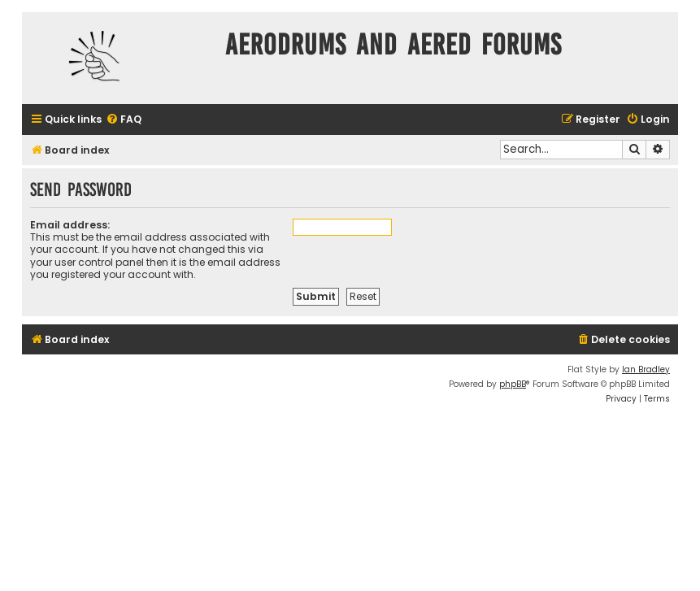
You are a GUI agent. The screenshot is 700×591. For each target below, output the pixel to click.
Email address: (70, 225)
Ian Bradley (646, 369)
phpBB (513, 384)
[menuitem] (124, 120)
